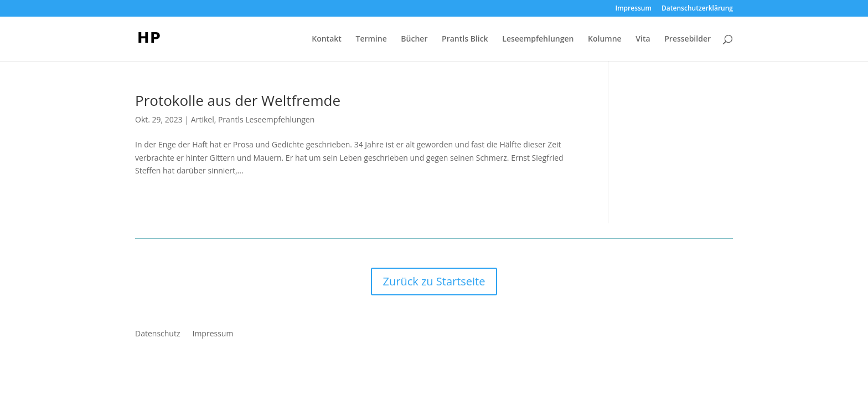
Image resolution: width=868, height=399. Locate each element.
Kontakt (327, 39)
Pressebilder (688, 39)
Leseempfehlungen (538, 39)
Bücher (414, 39)
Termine (371, 39)
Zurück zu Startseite (434, 281)
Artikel (203, 119)
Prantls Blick (465, 39)
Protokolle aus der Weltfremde (238, 100)
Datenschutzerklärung (697, 9)
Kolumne (605, 39)
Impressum (634, 9)
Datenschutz (157, 334)
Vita (643, 39)
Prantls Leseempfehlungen (266, 119)
